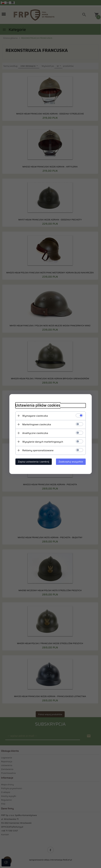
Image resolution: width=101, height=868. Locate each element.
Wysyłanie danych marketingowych (42, 442)
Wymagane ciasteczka (35, 416)
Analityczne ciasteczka (35, 433)
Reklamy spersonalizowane (38, 450)
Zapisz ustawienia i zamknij (33, 462)
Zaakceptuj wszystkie (71, 462)
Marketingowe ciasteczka (36, 424)
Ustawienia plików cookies (38, 405)
